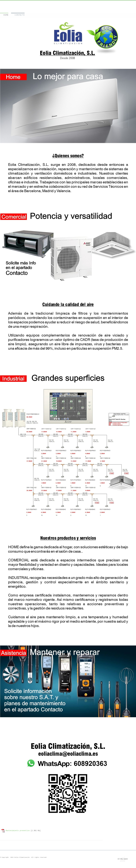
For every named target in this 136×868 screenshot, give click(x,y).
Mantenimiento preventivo (18, 831)
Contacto (20, 15)
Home (6, 15)
